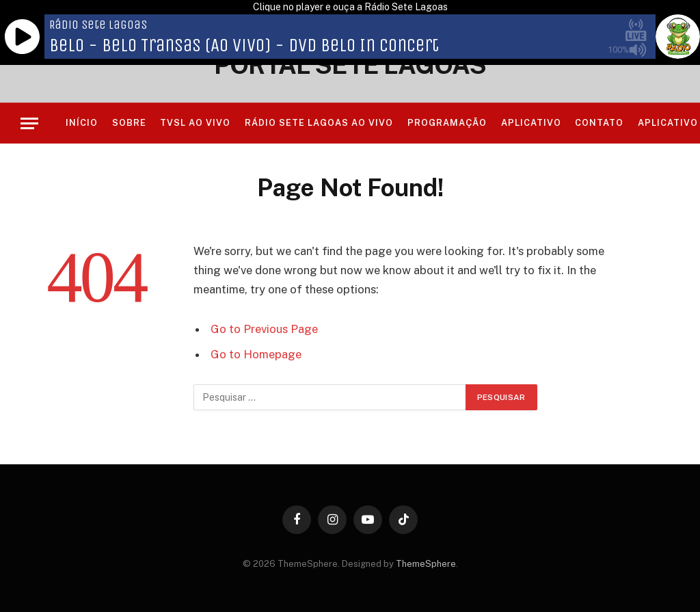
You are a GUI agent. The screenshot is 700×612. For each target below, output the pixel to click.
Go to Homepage (256, 354)
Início (82, 123)
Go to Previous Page (264, 329)
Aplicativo (531, 123)
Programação (447, 123)
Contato (599, 123)
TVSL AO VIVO (195, 123)
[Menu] (29, 123)
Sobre (129, 123)
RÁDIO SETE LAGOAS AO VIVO (319, 123)
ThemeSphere (426, 564)
